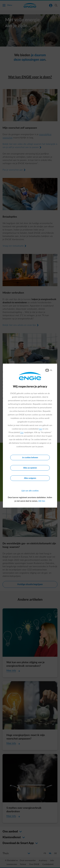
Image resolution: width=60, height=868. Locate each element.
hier (40, 429)
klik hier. (42, 501)
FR (47, 370)
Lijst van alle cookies (30, 491)
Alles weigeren (30, 478)
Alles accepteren (30, 468)
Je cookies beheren (30, 458)
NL (51, 370)
